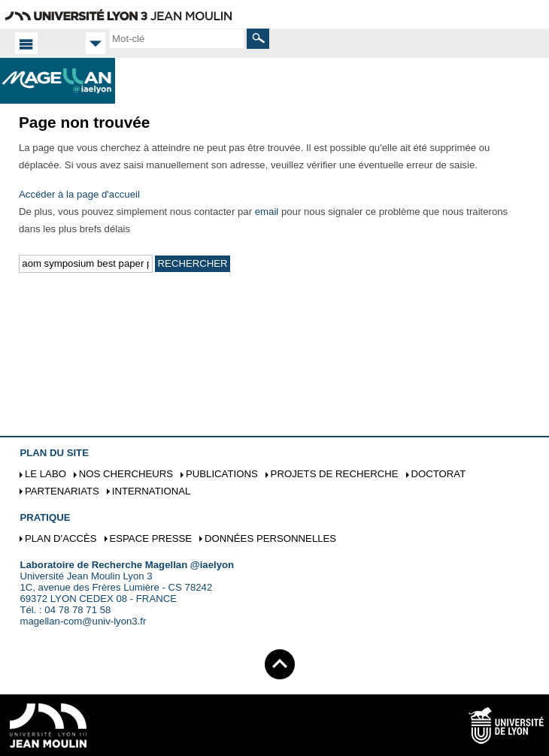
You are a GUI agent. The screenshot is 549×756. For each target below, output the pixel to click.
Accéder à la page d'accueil (79, 194)
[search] (177, 38)
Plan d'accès (61, 538)
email (267, 212)
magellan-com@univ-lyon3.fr (83, 621)
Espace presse (150, 538)
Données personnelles (270, 538)
